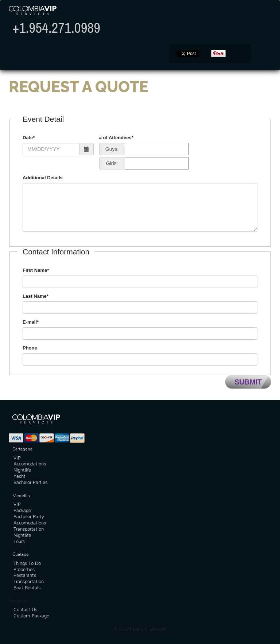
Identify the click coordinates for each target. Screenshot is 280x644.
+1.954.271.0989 (56, 28)
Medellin (21, 496)
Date (29, 138)
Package (22, 511)
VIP (17, 458)
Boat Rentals (27, 588)
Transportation (29, 529)
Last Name (36, 296)
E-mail (31, 322)
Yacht (20, 477)
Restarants (25, 576)
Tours (19, 542)
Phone (30, 348)
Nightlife (22, 470)
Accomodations (30, 464)
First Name (36, 270)
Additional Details (43, 178)
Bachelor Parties (30, 483)
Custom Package (31, 616)
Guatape (21, 554)
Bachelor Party (29, 517)
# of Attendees (116, 138)
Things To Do (27, 564)
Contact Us (25, 610)
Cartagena (22, 449)
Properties (24, 570)
